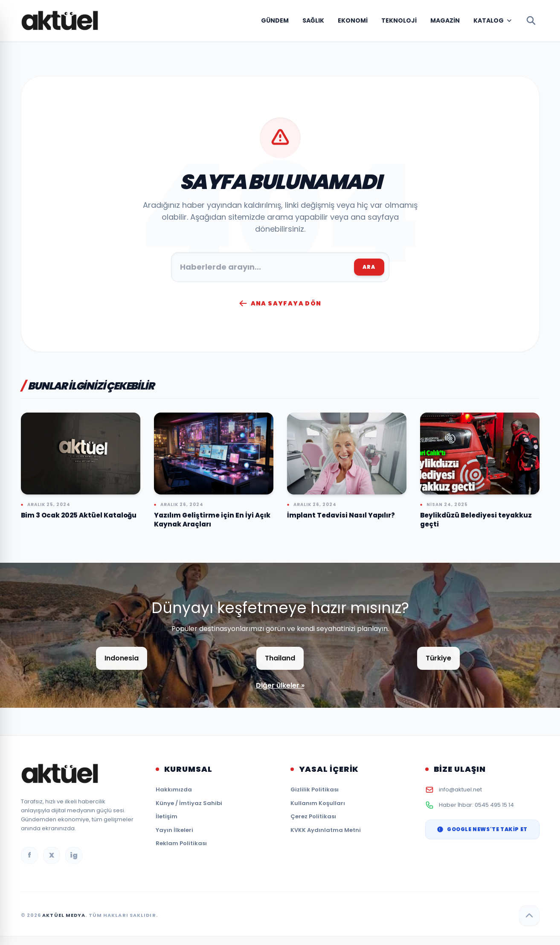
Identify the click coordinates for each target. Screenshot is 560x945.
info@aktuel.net (460, 789)
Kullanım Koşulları (318, 803)
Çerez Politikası (313, 816)
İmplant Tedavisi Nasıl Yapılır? (341, 515)
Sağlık (313, 20)
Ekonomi (353, 20)
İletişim (167, 816)
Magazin (445, 20)
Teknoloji (399, 20)
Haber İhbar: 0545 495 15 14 (476, 805)
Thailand (280, 658)
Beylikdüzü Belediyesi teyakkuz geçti (476, 520)
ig (74, 855)
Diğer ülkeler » (280, 685)
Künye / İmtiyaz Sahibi (189, 803)
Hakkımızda (174, 789)
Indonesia (122, 658)
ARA (369, 267)
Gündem (275, 20)
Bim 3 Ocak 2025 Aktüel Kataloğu (79, 515)
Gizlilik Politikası (315, 789)
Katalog (489, 20)
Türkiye (438, 658)
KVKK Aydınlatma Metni (326, 830)
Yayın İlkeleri (174, 830)
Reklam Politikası (181, 843)
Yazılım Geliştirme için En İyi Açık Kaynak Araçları (212, 520)
